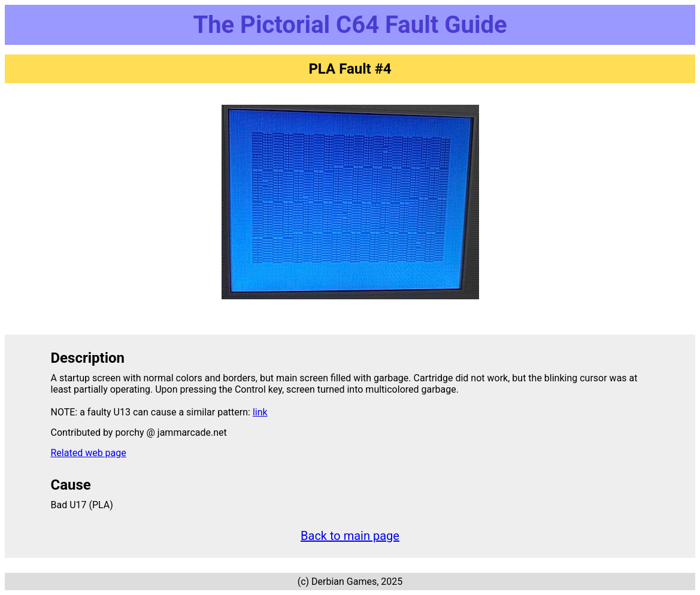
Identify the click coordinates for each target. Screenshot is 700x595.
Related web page (89, 453)
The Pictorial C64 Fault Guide (350, 25)
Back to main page (350, 536)
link (260, 412)
